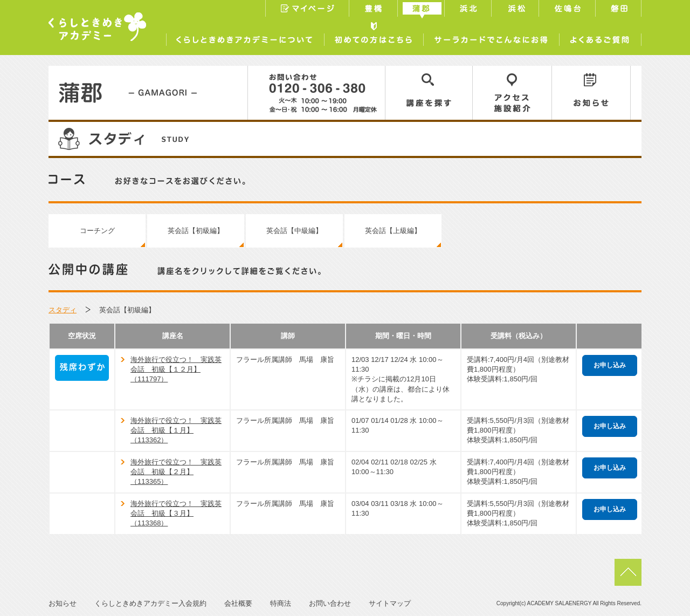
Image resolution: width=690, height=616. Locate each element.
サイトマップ (390, 603)
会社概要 (238, 603)
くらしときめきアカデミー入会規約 (150, 603)
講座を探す (429, 93)
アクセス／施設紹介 (512, 93)
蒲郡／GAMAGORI (148, 93)
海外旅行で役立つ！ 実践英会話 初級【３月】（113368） (176, 513)
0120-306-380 (317, 93)
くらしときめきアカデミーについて (245, 37)
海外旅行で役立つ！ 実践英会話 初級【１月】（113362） (176, 430)
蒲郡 (422, 10)
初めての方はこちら (374, 37)
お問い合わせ (330, 603)
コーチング (97, 231)
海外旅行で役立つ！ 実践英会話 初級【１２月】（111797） (176, 369)
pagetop (628, 572)
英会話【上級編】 (393, 231)
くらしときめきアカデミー (97, 27)
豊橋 (375, 10)
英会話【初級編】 (196, 231)
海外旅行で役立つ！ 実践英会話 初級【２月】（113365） (176, 472)
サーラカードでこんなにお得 (491, 37)
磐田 (620, 10)
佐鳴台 (568, 10)
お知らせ (591, 93)
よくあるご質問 (600, 37)
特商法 (281, 603)
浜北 (469, 10)
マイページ (307, 10)
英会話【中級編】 (294, 231)
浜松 (516, 10)
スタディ (63, 310)
